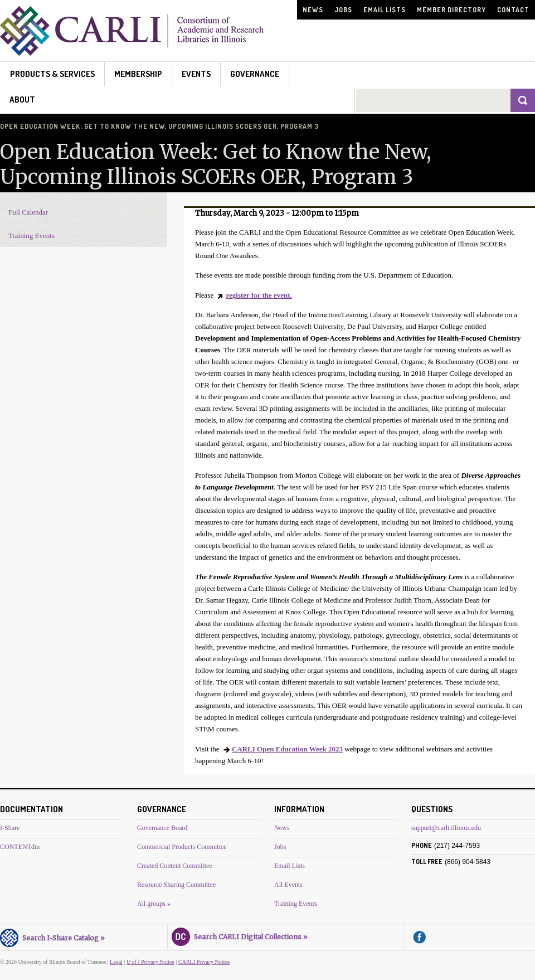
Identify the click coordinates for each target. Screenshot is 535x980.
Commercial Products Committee (182, 847)
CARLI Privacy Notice (204, 962)
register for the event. (259, 295)
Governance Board (162, 828)
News (313, 10)
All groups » (154, 904)
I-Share (10, 828)
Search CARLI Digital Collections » (240, 935)
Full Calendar (28, 212)
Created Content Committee (175, 866)
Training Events (31, 236)
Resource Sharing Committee (176, 885)
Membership (138, 74)
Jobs (343, 10)
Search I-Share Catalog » (52, 937)
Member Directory (451, 10)
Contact (513, 10)
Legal (116, 962)
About (22, 100)
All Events (288, 885)
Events (196, 74)
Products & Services (52, 74)
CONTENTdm (20, 847)
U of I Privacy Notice (150, 962)
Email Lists (385, 10)
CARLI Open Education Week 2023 (287, 749)
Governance (255, 74)
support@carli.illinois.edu (446, 828)
